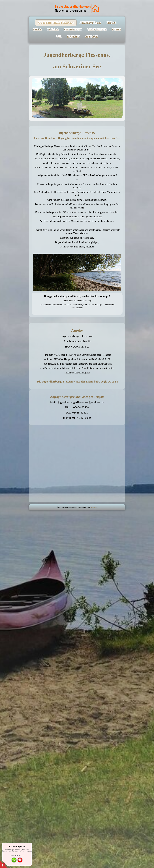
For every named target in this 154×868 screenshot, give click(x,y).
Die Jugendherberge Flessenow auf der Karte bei (77, 382)
